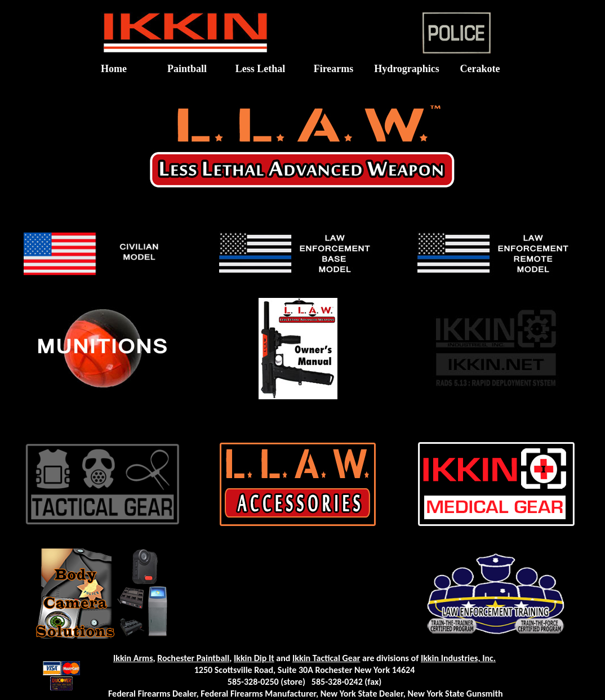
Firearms (334, 69)
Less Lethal (261, 69)
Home (114, 69)
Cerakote (480, 69)
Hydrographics (407, 69)
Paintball (187, 69)
